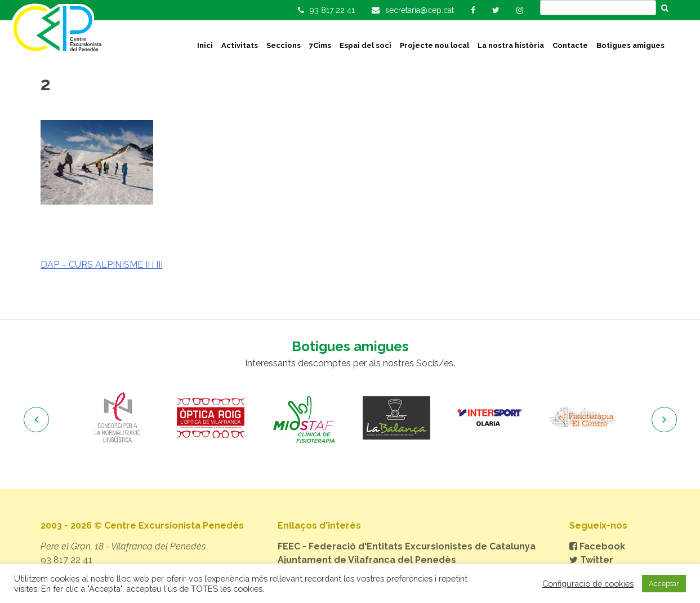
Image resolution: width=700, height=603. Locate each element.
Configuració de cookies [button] (588, 584)
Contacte (570, 45)
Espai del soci (365, 45)
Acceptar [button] (664, 584)
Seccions (284, 45)
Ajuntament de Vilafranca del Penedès (367, 560)
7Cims (320, 45)
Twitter (591, 560)
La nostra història (511, 45)
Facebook (597, 546)
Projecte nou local (434, 45)
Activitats (240, 45)
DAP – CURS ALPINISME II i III (102, 265)
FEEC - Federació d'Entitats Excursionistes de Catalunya (407, 546)
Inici (205, 45)
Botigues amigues (630, 45)
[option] (118, 418)
